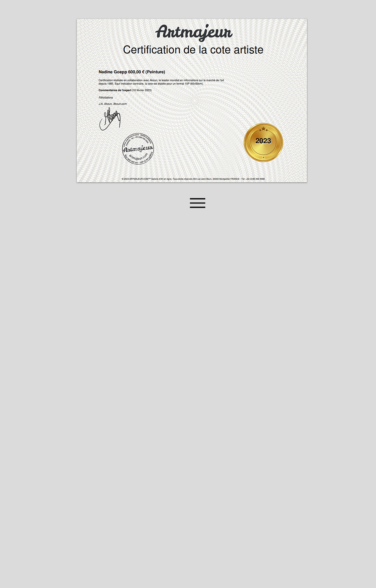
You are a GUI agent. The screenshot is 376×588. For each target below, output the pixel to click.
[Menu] (197, 203)
